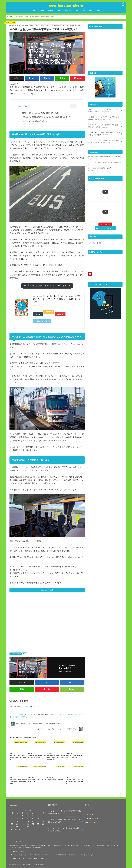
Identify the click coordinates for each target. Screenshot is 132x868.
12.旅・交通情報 (16, 654)
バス (25, 654)
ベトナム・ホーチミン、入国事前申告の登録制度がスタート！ (104, 110)
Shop (91, 11)
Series (59, 11)
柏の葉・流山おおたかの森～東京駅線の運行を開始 (46, 285)
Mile (77, 11)
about (98, 11)
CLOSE (73, 106)
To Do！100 (68, 11)
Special (42, 11)
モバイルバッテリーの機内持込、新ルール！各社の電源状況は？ (104, 142)
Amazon (49, 312)
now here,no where (66, 5)
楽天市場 (60, 314)
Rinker (41, 305)
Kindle (38, 314)
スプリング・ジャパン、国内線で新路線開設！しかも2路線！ (103, 126)
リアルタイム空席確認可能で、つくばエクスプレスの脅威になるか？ (46, 117)
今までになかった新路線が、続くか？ (35, 121)
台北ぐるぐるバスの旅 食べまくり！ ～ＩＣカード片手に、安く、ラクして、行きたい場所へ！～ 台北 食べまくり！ (57, 299)
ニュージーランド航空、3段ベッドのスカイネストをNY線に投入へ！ (104, 134)
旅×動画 (50, 11)
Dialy (84, 11)
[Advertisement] (47, 619)
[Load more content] (105, 224)
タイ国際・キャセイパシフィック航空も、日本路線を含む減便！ (104, 118)
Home (34, 11)
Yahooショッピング (42, 321)
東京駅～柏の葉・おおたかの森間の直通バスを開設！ (41, 113)
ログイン (28, 706)
